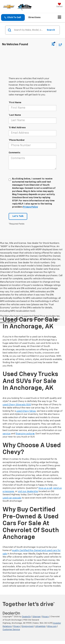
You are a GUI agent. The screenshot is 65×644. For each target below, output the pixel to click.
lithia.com (52, 626)
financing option (25, 434)
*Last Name (15, 115)
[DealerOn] (11, 613)
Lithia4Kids (40, 626)
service (7, 434)
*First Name (15, 103)
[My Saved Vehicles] (59, 5)
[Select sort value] (59, 45)
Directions (34, 17)
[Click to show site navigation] (60, 18)
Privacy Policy (30, 207)
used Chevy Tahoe (26, 411)
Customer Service (11, 629)
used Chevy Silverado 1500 (17, 405)
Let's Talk (18, 216)
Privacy (45, 617)
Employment (28, 626)
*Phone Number (17, 140)
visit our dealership (28, 491)
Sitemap (36, 617)
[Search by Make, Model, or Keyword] (29, 30)
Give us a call (45, 488)
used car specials (12, 498)
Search (51, 30)
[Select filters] (53, 45)
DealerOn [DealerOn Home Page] (26, 617)
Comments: (15, 153)
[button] (13, 17)
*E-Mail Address (17, 128)
